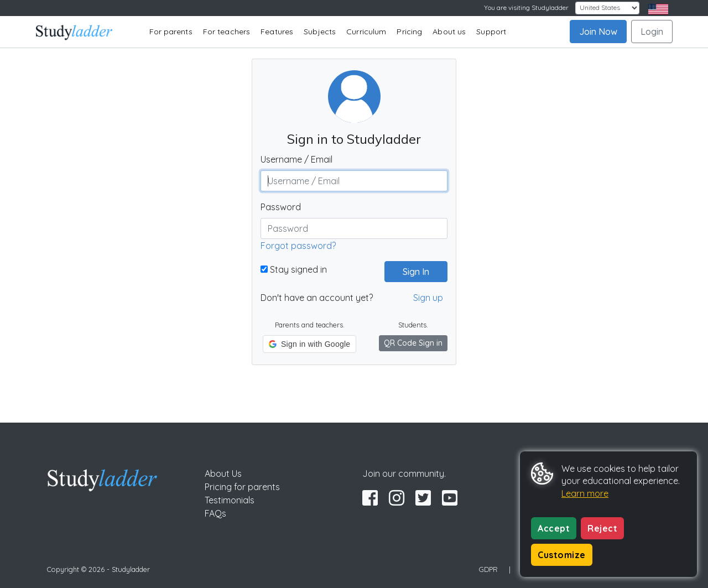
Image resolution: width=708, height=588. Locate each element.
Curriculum (366, 32)
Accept (554, 528)
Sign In (412, 272)
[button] (309, 344)
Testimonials (230, 500)
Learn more (585, 493)
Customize (562, 555)
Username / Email (296, 159)
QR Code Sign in (413, 343)
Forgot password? (298, 246)
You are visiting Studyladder (526, 7)
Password (281, 207)
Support (491, 32)
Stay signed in (294, 269)
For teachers (227, 32)
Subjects (320, 32)
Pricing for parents (242, 487)
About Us (223, 473)
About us (449, 32)
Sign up (428, 298)
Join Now (598, 32)
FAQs (215, 513)
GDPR (488, 569)
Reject (602, 528)
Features (277, 32)
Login (652, 32)
